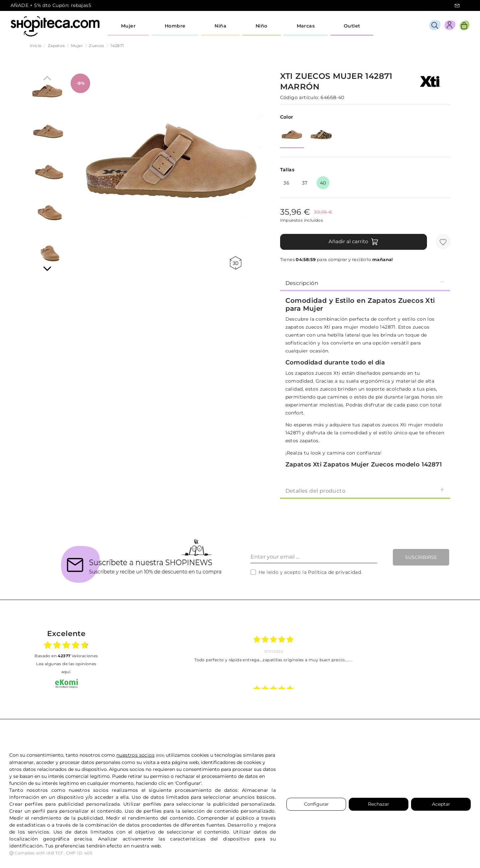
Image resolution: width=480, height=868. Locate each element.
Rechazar (379, 804)
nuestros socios (135, 755)
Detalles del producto (365, 490)
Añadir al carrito (354, 242)
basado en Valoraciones (66, 656)
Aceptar (441, 804)
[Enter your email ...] (314, 557)
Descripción (365, 283)
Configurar (316, 804)
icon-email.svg (457, 6)
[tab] (365, 283)
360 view (236, 263)
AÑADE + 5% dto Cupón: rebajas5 (51, 5)
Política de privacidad (334, 572)
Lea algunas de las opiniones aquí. (66, 668)
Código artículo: (300, 97)
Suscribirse (421, 557)
